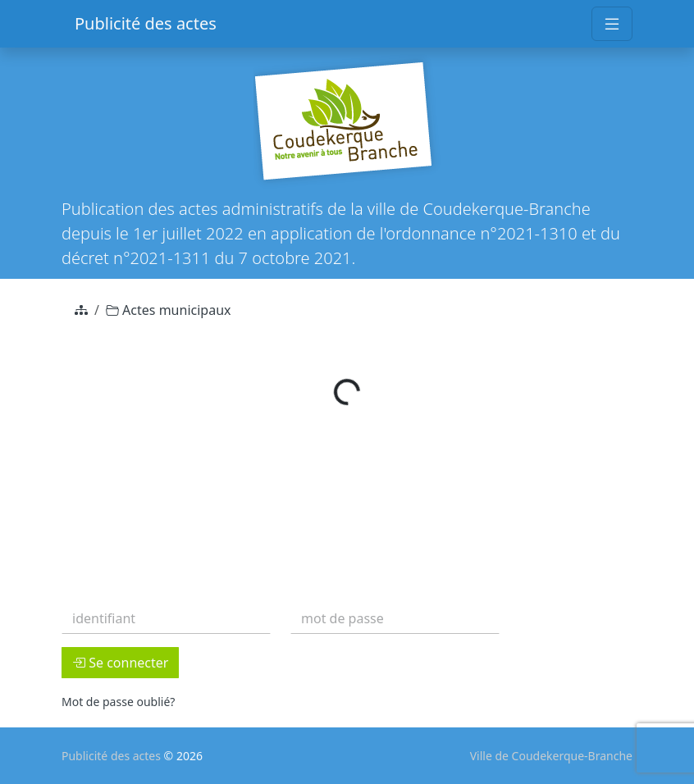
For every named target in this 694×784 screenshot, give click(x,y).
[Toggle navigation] (612, 24)
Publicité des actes (146, 23)
